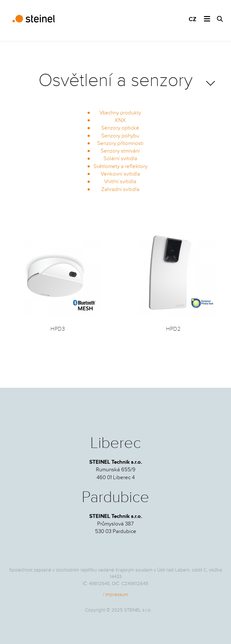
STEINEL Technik (33, 19)
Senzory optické (120, 128)
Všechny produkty (120, 113)
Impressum (117, 595)
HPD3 (58, 329)
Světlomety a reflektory (120, 166)
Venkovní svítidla (120, 174)
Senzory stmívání (120, 151)
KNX (120, 120)
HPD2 (173, 329)
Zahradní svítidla (120, 189)
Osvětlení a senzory (115, 80)
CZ (192, 19)
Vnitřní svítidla (120, 182)
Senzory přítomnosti (120, 143)
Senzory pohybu (120, 136)
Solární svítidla (120, 159)
